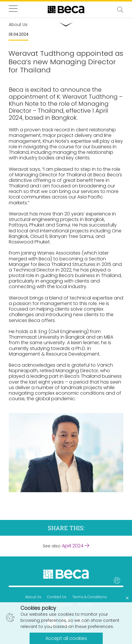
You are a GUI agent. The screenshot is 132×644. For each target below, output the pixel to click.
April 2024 (76, 546)
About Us (33, 597)
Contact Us (57, 597)
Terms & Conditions (90, 597)
